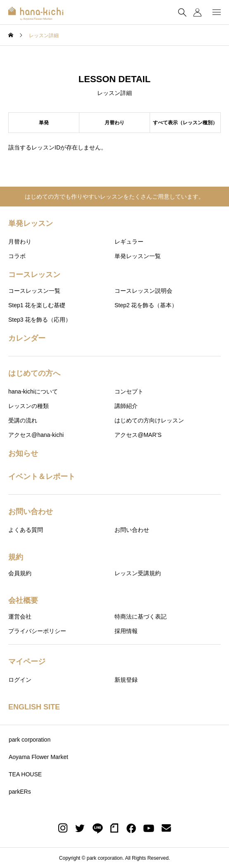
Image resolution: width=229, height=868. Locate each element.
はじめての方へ (34, 373)
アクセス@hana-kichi (36, 435)
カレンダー (27, 338)
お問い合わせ (31, 512)
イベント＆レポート (42, 477)
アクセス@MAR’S (138, 435)
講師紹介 (126, 406)
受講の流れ (23, 420)
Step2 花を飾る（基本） (146, 305)
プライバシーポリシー (37, 631)
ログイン (20, 680)
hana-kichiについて (33, 391)
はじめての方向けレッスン (149, 420)
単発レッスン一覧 (138, 256)
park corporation (30, 740)
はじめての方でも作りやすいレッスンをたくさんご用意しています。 (114, 197)
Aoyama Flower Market (38, 757)
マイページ (27, 662)
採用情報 (126, 631)
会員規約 (20, 573)
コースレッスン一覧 (34, 291)
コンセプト (129, 391)
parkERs (20, 792)
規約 (16, 557)
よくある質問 (26, 530)
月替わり (20, 242)
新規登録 (126, 680)
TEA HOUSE (25, 774)
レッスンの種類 (29, 406)
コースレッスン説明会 (143, 291)
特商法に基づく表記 (141, 617)
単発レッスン (31, 223)
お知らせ (23, 453)
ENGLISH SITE (34, 707)
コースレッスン (34, 275)
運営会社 (20, 617)
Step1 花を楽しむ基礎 (37, 305)
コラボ (17, 256)
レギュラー (129, 242)
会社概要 (23, 600)
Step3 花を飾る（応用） (40, 320)
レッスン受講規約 (138, 573)
